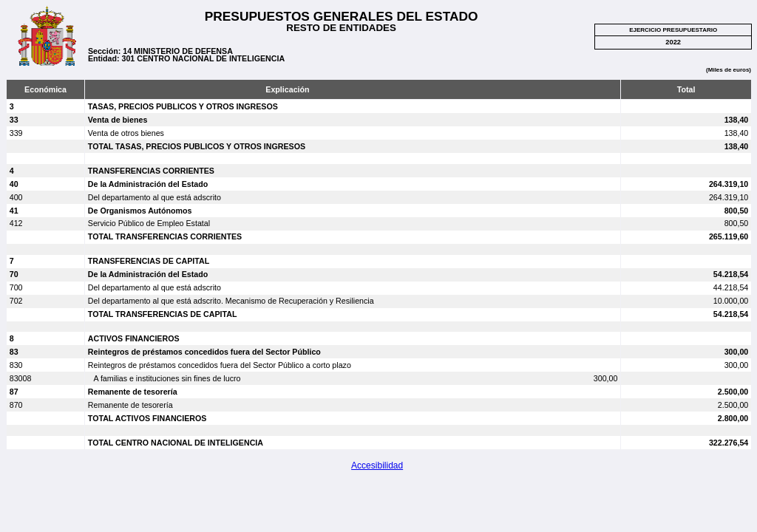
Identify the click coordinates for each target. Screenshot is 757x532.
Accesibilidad (377, 465)
